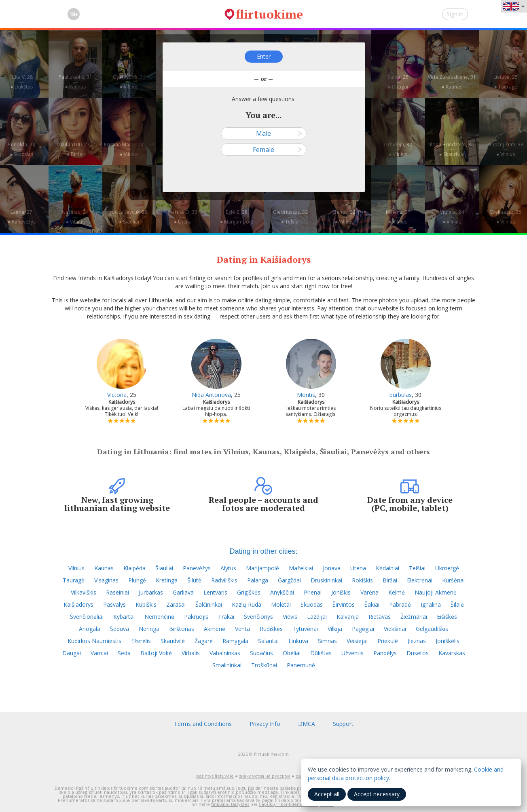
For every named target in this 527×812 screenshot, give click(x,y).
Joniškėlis (448, 641)
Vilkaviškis (84, 592)
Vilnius (76, 568)
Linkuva (298, 641)
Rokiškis (362, 580)
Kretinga (167, 580)
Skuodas (312, 604)
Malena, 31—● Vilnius (398, 217)
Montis (306, 395)
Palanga (258, 580)
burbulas (401, 395)
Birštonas (182, 629)
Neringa (149, 629)
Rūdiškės (271, 629)
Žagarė (204, 641)
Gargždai (289, 580)
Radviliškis (224, 580)
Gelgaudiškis (432, 629)
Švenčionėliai (87, 617)
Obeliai (292, 653)
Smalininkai (227, 665)
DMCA (307, 724)
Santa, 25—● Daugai (398, 82)
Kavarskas (452, 653)
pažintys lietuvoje (215, 776)
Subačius (261, 653)
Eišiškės (447, 617)
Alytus (228, 568)
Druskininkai (326, 580)
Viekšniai (395, 629)
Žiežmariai (414, 617)
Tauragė (74, 580)
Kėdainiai (387, 568)
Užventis (352, 653)
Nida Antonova (211, 395)
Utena (358, 568)
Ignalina (431, 604)
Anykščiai (282, 592)
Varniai (99, 653)
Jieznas (417, 641)
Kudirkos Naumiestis (94, 641)
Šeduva (120, 629)
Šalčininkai (209, 604)
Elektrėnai (420, 580)
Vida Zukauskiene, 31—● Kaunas (452, 82)
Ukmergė (447, 568)
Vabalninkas (225, 653)
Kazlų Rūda (247, 604)
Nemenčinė (159, 617)
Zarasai (176, 604)
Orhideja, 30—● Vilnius (398, 149)
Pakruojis (196, 617)
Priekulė (388, 641)
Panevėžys (197, 568)
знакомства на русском (265, 776)
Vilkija (335, 629)
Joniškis (341, 592)
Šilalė (457, 604)
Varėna (369, 592)
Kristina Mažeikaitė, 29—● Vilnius (129, 149)
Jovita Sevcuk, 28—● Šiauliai (129, 217)
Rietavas (380, 617)
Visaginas (106, 580)
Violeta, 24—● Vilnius (452, 217)
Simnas (327, 641)
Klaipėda (134, 568)
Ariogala (90, 629)
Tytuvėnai (305, 629)
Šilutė (194, 580)
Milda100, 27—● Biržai (75, 149)
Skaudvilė (173, 641)
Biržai (390, 580)
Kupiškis (146, 604)
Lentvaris (215, 592)
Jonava (332, 568)
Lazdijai (317, 617)
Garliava (183, 592)
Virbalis (191, 653)
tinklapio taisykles (230, 804)
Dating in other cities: (263, 551)
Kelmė (397, 592)
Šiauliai (164, 568)
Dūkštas (321, 653)
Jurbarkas (151, 592)
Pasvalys (114, 604)
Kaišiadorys (78, 604)
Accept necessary (377, 794)
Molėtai (281, 604)
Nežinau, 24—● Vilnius (75, 217)
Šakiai (372, 604)
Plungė (137, 580)
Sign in (455, 14)
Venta (242, 629)
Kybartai (124, 617)
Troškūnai (264, 665)
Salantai (268, 641)
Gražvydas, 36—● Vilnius (129, 82)
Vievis (290, 617)
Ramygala (235, 641)
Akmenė (215, 629)
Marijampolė (262, 568)
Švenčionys (258, 617)
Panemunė (301, 665)
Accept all (327, 794)
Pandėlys (385, 653)
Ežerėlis (141, 641)
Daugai (72, 653)
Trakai (226, 617)
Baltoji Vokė (156, 653)
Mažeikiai (301, 568)
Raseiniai (117, 592)
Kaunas (104, 568)
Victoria (117, 395)
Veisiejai (357, 641)
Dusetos (418, 653)
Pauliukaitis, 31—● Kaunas (75, 82)
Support (343, 724)
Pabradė (400, 604)
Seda (124, 653)
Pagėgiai (363, 629)
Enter (264, 56)
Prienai (313, 592)
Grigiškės (249, 592)
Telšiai (417, 568)
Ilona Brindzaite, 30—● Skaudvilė (452, 149)
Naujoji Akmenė (436, 592)
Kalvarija (348, 617)
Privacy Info (265, 724)
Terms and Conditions (203, 724)
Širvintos (344, 604)
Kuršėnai (453, 580)
